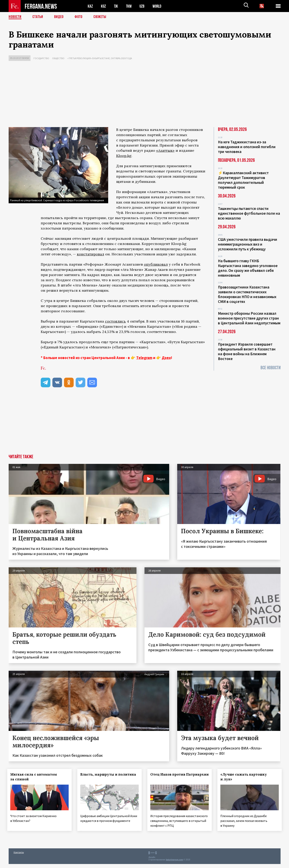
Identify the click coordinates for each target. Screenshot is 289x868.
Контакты (19, 856)
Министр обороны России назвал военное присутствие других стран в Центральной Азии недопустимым (249, 318)
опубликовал (156, 264)
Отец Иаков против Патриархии (169, 777)
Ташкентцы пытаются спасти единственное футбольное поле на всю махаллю (249, 213)
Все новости (271, 368)
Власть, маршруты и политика (109, 774)
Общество (58, 58)
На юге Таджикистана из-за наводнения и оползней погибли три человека (247, 147)
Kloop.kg (124, 156)
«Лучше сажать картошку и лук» (245, 777)
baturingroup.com (174, 864)
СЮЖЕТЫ (100, 17)
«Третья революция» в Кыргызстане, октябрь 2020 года (100, 58)
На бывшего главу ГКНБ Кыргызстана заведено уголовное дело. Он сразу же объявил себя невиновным (248, 268)
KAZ (90, 6)
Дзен (166, 358)
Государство (41, 58)
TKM (130, 6)
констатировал (91, 254)
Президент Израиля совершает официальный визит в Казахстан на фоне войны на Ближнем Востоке (247, 351)
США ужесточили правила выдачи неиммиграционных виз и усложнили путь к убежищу (248, 244)
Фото (79, 17)
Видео (59, 17)
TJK (116, 6)
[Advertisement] (144, 95)
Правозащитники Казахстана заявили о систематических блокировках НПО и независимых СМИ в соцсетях (247, 294)
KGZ (104, 6)
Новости (15, 17)
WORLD (158, 6)
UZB (143, 6)
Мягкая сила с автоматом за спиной (35, 777)
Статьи (38, 17)
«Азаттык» (165, 150)
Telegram (144, 358)
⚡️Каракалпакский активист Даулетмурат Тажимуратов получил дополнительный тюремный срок (243, 180)
